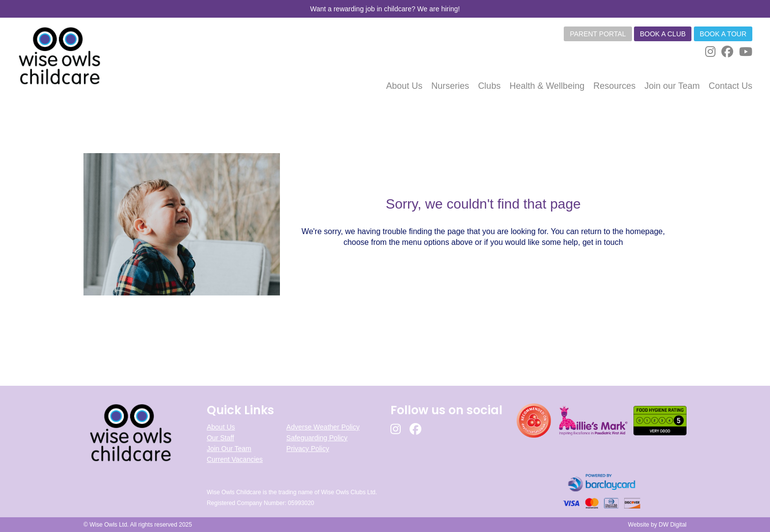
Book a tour (723, 34)
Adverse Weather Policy (323, 427)
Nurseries (450, 86)
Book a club (663, 34)
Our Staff (220, 438)
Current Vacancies (235, 459)
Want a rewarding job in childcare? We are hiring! (385, 9)
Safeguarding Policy (317, 438)
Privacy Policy (308, 449)
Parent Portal (598, 34)
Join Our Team (229, 449)
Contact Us (730, 86)
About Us (221, 427)
